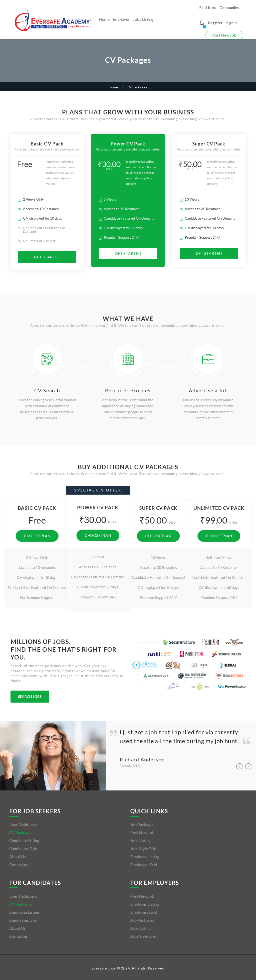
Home (104, 19)
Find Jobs (207, 7)
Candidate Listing (24, 840)
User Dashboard (23, 824)
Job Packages (142, 824)
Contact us (18, 864)
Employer (121, 19)
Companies (229, 7)
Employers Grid (144, 864)
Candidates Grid (23, 848)
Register (215, 23)
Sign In (232, 23)
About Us (17, 856)
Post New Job (224, 35)
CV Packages (21, 832)
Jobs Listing (143, 19)
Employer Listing (145, 856)
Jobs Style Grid (143, 848)
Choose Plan (37, 536)
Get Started (47, 257)
